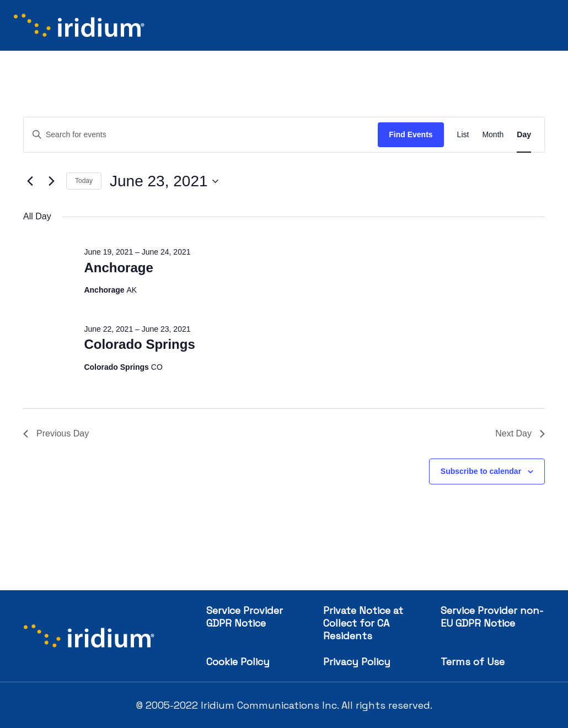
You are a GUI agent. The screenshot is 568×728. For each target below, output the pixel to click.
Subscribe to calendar (481, 471)
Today (84, 181)
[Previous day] (30, 181)
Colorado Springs (139, 344)
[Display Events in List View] (463, 135)
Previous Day (56, 433)
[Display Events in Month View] (493, 135)
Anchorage (118, 268)
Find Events (411, 134)
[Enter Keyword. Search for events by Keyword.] (201, 135)
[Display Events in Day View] (524, 135)
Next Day (520, 433)
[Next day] (51, 181)
